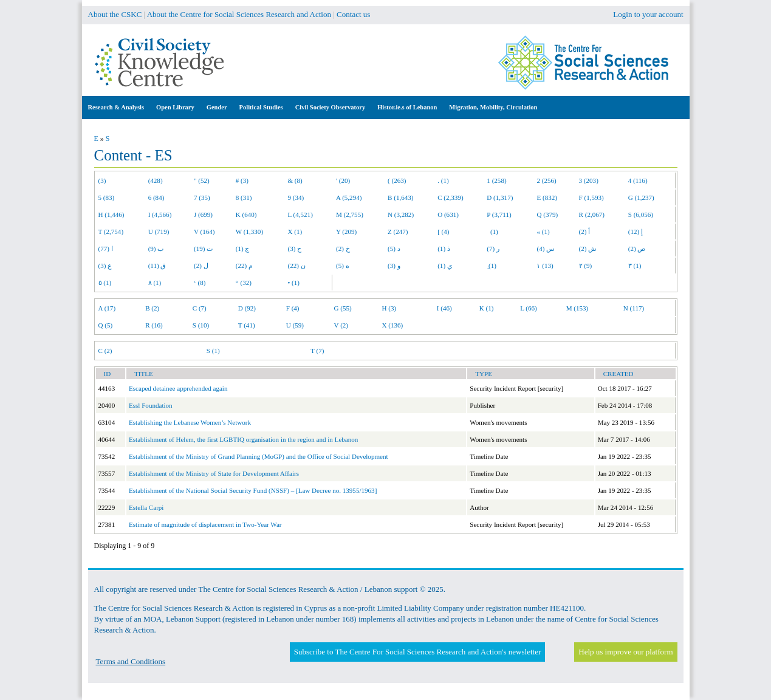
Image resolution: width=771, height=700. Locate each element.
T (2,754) (111, 232)
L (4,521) (300, 214)
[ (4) (443, 232)
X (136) (392, 325)
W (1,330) (249, 232)
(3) (102, 180)
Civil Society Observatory (330, 107)
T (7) (317, 351)
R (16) (154, 325)
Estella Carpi (146, 507)
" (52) (202, 180)
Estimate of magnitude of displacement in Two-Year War (205, 524)
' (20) (343, 180)
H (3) (389, 308)
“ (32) (244, 283)
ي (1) (445, 266)
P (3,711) (499, 214)
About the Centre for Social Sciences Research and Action (239, 14)
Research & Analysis (116, 107)
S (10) (201, 325)
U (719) (159, 232)
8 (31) (244, 197)
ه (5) (343, 266)
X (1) (295, 232)
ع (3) (105, 266)
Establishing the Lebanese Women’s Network (190, 422)
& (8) (295, 180)
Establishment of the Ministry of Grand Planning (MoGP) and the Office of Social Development (259, 456)
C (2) (105, 351)
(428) (156, 180)
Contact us (353, 14)
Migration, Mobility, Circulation (493, 107)
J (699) (203, 214)
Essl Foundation (151, 405)
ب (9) (156, 249)
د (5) (394, 249)
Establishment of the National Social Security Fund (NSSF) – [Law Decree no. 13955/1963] (253, 490)
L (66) (529, 308)
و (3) (394, 266)
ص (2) (637, 249)
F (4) (293, 308)
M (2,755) (350, 214)
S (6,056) (641, 214)
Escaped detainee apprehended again (178, 388)
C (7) (200, 308)
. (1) (443, 180)
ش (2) (588, 249)
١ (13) (545, 266)
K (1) (487, 308)
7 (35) (202, 197)
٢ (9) (586, 266)
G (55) (343, 308)
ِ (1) (492, 266)
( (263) (397, 180)
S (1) (213, 351)
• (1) (293, 283)
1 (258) (496, 180)
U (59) (295, 325)
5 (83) (107, 197)
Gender (217, 107)
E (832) (547, 197)
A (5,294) (349, 197)
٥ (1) (105, 283)
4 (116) (638, 180)
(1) (492, 232)
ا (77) (106, 249)
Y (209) (346, 232)
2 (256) (546, 180)
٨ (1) (155, 283)
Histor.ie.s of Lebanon (407, 107)
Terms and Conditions (131, 661)
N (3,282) (401, 214)
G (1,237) (641, 197)
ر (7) (493, 249)
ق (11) (157, 266)
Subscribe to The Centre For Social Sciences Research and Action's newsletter (417, 652)
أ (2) (585, 232)
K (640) (246, 214)
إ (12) (636, 232)
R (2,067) (592, 214)
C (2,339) (450, 197)
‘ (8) (200, 283)
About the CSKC (115, 14)
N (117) (634, 308)
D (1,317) (500, 197)
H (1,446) (111, 214)
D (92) (247, 308)
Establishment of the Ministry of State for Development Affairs (214, 473)
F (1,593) (591, 197)
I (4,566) (160, 214)
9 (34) (296, 197)
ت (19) (203, 249)
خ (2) (343, 249)
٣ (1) (635, 266)
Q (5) (106, 325)
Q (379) (547, 214)
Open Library (175, 107)
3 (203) (589, 180)
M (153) (577, 308)
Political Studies (261, 107)
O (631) (448, 214)
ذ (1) (444, 249)
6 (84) (156, 197)
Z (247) (398, 232)
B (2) (152, 308)
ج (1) (243, 249)
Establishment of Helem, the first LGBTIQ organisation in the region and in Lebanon (243, 439)
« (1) (543, 232)
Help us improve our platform (625, 652)
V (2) (341, 325)
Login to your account (648, 14)
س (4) (545, 249)
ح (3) (294, 249)
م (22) (244, 266)
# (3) (242, 180)
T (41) (247, 325)
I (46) (444, 308)
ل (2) (201, 266)
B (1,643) (400, 197)
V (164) (204, 232)
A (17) (107, 308)
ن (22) (296, 266)
